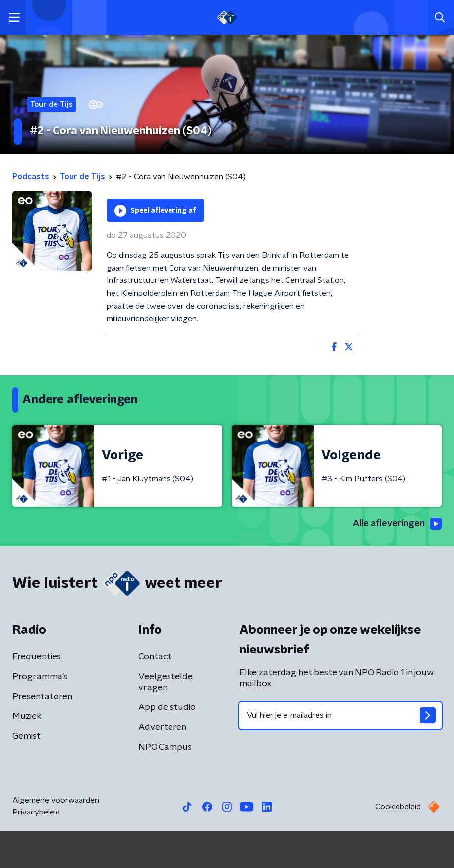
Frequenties (37, 657)
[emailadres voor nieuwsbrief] (340, 715)
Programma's (40, 677)
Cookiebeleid (398, 807)
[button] (15, 18)
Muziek (27, 716)
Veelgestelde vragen (166, 682)
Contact (155, 657)
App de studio (167, 707)
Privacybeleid (36, 812)
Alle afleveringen (397, 524)
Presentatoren (42, 697)
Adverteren (162, 727)
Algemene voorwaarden (56, 800)
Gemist (27, 736)
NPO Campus (165, 747)
